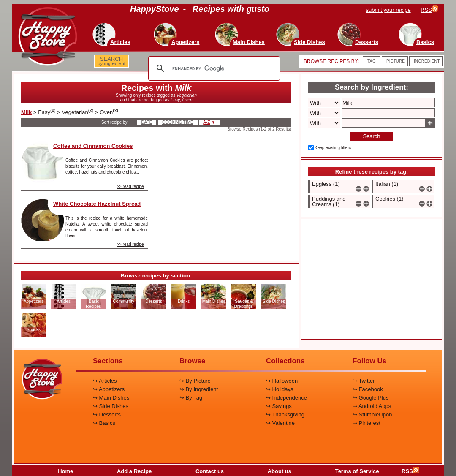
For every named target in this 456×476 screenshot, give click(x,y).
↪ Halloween (282, 381)
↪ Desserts (107, 415)
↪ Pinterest (366, 423)
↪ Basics (104, 423)
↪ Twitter (364, 381)
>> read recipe (130, 186)
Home (65, 471)
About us (280, 471)
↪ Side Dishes (111, 406)
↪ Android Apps (372, 406)
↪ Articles (105, 381)
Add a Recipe (134, 471)
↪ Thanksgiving (285, 415)
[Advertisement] (227, 194)
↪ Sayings (279, 406)
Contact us (210, 471)
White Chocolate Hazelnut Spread (97, 204)
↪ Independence (286, 398)
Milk (26, 112)
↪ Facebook (368, 389)
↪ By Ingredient (199, 389)
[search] (213, 68)
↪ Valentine (280, 423)
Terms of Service (357, 471)
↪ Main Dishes (111, 398)
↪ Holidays (280, 389)
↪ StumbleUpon (372, 415)
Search (371, 136)
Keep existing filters (333, 148)
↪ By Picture (195, 381)
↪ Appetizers (109, 389)
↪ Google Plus (370, 398)
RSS (410, 471)
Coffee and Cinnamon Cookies (93, 146)
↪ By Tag (191, 398)
